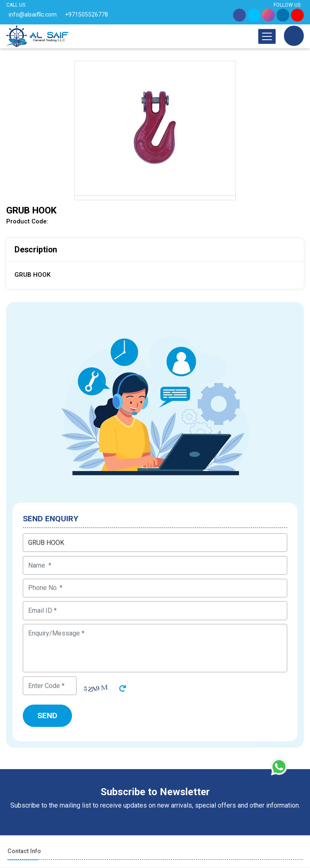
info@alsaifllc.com (33, 14)
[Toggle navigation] (267, 36)
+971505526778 (87, 14)
